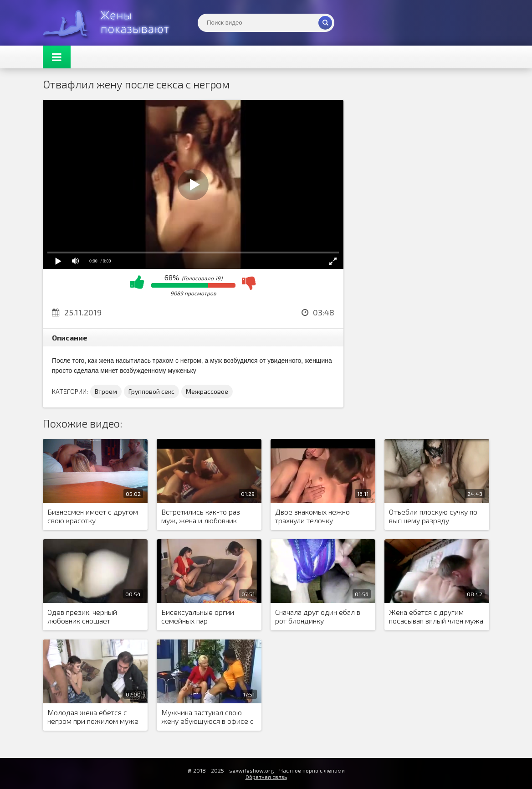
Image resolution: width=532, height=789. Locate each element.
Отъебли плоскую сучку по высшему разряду (433, 516)
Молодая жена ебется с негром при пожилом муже (93, 717)
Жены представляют (111, 23)
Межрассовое (207, 391)
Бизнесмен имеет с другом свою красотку (93, 516)
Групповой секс (151, 391)
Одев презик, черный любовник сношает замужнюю (82, 617)
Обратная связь (266, 777)
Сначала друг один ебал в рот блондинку (318, 616)
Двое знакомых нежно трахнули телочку (312, 516)
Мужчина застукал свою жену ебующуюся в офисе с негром (207, 717)
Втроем (106, 391)
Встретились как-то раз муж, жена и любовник (201, 516)
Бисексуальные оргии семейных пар (198, 616)
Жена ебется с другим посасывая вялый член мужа (436, 616)
